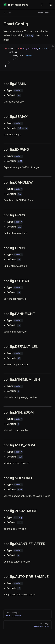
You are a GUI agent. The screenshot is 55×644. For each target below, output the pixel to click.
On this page (45, 13)
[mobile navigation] (50, 5)
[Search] (42, 5)
